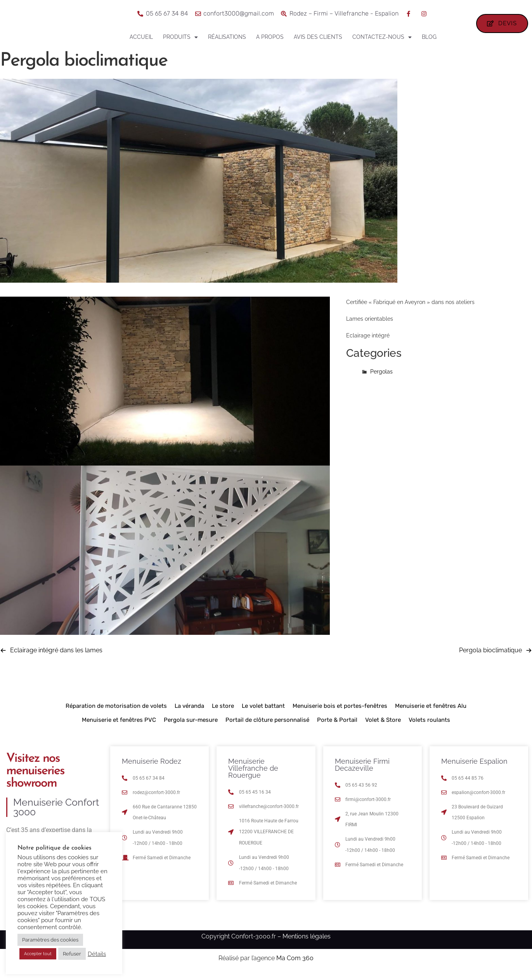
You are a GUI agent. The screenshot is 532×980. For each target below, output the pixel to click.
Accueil (141, 37)
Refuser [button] (72, 954)
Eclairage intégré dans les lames (56, 657)
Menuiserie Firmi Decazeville (362, 772)
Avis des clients (318, 37)
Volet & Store (383, 727)
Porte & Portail (337, 727)
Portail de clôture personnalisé (267, 727)
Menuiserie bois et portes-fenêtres (340, 713)
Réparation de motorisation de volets (116, 713)
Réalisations (227, 37)
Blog (429, 37)
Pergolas (381, 378)
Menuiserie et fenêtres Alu (431, 713)
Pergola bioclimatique (490, 657)
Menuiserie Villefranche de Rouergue (253, 775)
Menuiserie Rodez (152, 768)
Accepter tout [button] (38, 954)
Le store (223, 713)
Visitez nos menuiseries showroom (35, 778)
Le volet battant (263, 713)
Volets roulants (429, 727)
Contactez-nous (382, 37)
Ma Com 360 (295, 965)
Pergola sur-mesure (191, 727)
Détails (97, 954)
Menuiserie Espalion (474, 768)
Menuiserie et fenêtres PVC (119, 727)
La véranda (189, 713)
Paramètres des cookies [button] (50, 940)
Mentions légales (307, 943)
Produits (180, 37)
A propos (270, 37)
